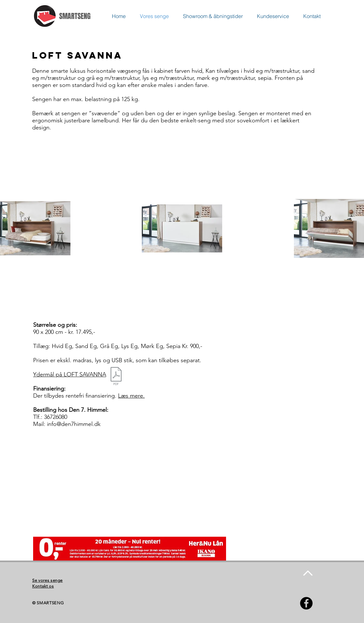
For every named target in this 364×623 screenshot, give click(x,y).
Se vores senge (47, 580)
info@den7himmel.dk (74, 424)
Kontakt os (43, 586)
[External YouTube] (110, 479)
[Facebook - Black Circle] (306, 603)
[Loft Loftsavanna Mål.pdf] (116, 377)
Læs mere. (131, 396)
